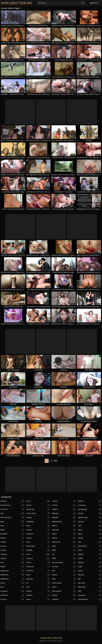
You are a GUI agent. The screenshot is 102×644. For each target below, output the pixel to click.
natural (64, 538)
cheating (12, 554)
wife (90, 591)
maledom (64, 513)
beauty (12, 538)
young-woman (90, 599)
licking (64, 505)
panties (64, 575)
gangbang (38, 522)
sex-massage (90, 509)
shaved (90, 513)
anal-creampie (12, 518)
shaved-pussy (90, 518)
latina (38, 599)
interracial (38, 567)
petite (64, 587)
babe (12, 522)
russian (90, 501)
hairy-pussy (38, 546)
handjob (38, 550)
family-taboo (38, 513)
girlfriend (38, 534)
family (38, 505)
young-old (90, 595)
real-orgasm (64, 591)
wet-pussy (90, 583)
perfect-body (64, 583)
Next (55, 461)
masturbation (64, 522)
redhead (64, 599)
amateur (12, 501)
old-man (64, 567)
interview (38, 571)
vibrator (90, 563)
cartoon (12, 546)
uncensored (90, 546)
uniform (90, 554)
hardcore (38, 558)
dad (12, 563)
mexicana (64, 530)
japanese (38, 579)
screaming (90, 505)
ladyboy (38, 595)
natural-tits (64, 542)
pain (64, 571)
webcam (90, 575)
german (38, 530)
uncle (90, 550)
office (64, 550)
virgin (90, 567)
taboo (90, 530)
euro (12, 587)
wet (90, 579)
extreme (12, 599)
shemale (90, 522)
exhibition (12, 595)
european (12, 591)
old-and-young (64, 563)
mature (64, 526)
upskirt (90, 558)
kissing (38, 591)
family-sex (38, 509)
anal (12, 513)
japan (38, 575)
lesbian (64, 501)
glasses (38, 538)
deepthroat (12, 571)
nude (64, 546)
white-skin (90, 587)
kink (38, 587)
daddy (12, 567)
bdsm (12, 530)
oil (64, 554)
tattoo (90, 534)
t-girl (90, 526)
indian (38, 563)
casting (12, 550)
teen (90, 542)
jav (38, 583)
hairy (38, 542)
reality (64, 595)
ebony (12, 583)
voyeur (90, 571)
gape (38, 526)
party (64, 579)
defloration (12, 575)
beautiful (12, 534)
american (12, 509)
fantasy (38, 518)
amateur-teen (12, 505)
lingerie (64, 509)
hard (38, 554)
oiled (64, 558)
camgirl (12, 542)
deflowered (12, 579)
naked (64, 534)
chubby (12, 558)
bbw (12, 526)
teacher (90, 538)
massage (64, 518)
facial (38, 501)
